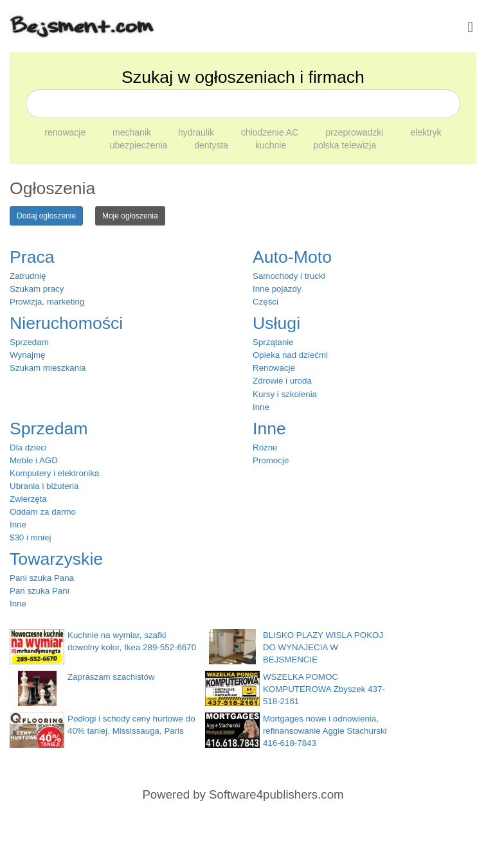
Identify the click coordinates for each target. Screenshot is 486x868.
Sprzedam (29, 342)
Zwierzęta (28, 499)
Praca (32, 257)
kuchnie (272, 145)
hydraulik (197, 132)
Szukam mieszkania (48, 368)
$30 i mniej (30, 537)
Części (265, 302)
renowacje (66, 132)
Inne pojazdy (277, 289)
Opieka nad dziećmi (290, 355)
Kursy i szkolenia (285, 394)
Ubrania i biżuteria (44, 486)
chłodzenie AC (271, 132)
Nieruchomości (66, 323)
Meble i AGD (34, 460)
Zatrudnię (28, 276)
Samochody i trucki (289, 276)
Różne (265, 447)
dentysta (212, 145)
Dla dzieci (28, 447)
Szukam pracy (37, 289)
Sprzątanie (273, 342)
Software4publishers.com (276, 794)
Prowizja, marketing (47, 302)
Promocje (271, 460)
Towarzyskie (56, 559)
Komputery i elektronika (54, 473)
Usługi (276, 323)
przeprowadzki (355, 132)
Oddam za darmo (43, 512)
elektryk (426, 132)
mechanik (133, 132)
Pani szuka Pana (42, 578)
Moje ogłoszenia (130, 216)
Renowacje (274, 368)
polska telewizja (345, 145)
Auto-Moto (292, 257)
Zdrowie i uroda (282, 381)
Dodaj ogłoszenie (46, 216)
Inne (261, 407)
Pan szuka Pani (40, 591)
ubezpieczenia (140, 145)
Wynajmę (27, 355)
